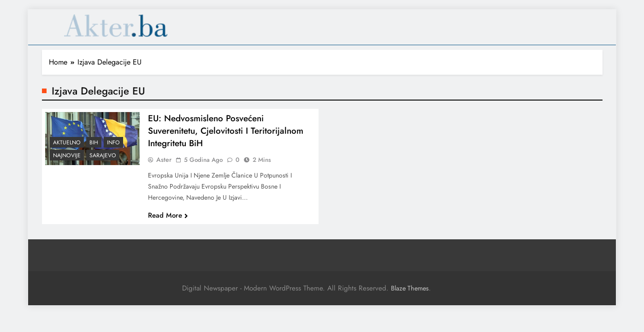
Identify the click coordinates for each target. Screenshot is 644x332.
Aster (164, 165)
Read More (168, 221)
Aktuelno (67, 148)
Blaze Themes (410, 288)
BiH (94, 148)
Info (113, 148)
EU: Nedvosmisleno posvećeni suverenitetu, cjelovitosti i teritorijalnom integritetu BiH (226, 136)
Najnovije (67, 161)
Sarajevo (103, 161)
